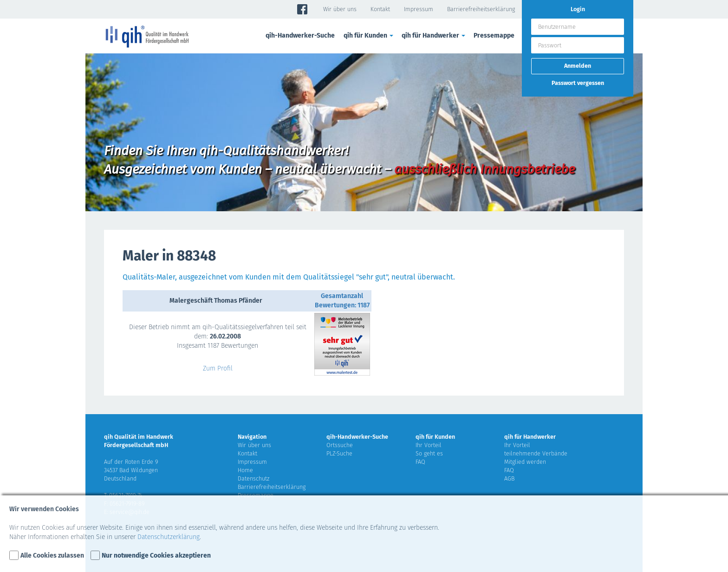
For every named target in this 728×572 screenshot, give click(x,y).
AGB (509, 478)
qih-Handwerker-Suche (300, 36)
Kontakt (380, 9)
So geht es (429, 453)
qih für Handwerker (434, 36)
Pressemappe (494, 36)
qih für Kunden (369, 36)
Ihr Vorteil (429, 445)
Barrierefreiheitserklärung (481, 9)
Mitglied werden (525, 462)
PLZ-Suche (339, 453)
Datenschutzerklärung (169, 537)
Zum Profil (218, 368)
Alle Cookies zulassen (52, 556)
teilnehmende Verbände (536, 453)
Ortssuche (340, 445)
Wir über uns (340, 9)
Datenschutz (253, 478)
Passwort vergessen (578, 83)
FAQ (420, 462)
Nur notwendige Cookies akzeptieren (156, 556)
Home (245, 470)
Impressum (419, 9)
